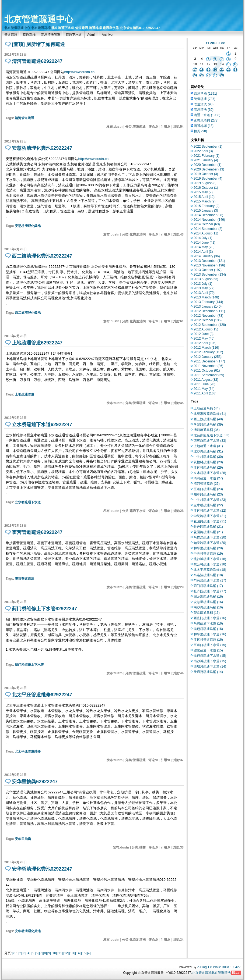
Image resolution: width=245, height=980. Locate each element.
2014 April (203, 252)
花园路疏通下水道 (210, 521)
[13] (72, 953)
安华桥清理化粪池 (28, 931)
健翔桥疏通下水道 (210, 656)
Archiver (108, 35)
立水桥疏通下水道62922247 (42, 425)
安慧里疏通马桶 (208, 602)
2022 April (203, 151)
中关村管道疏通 (208, 554)
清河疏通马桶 (207, 430)
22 (229, 70)
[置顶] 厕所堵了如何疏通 (38, 44)
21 (222, 70)
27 (215, 75)
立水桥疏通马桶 (208, 505)
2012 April (205, 343)
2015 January (206, 211)
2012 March (206, 348)
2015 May (203, 192)
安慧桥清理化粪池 (28, 226)
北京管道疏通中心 (39, 19)
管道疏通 (11, 35)
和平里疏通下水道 (210, 634)
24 (195, 75)
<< (207, 43)
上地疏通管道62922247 (37, 343)
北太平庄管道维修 (28, 751)
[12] (66, 953)
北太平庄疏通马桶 (210, 570)
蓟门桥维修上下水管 (29, 665)
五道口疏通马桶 (208, 489)
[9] (49, 953)
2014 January (207, 256)
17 (195, 70)
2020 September (209, 169)
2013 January (208, 307)
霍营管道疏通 (24, 579)
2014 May (204, 247)
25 (202, 75)
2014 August (206, 233)
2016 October (206, 188)
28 (222, 75)
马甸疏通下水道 (208, 623)
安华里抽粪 (23, 839)
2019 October (206, 174)
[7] (41, 953)
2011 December (209, 361)
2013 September (210, 275)
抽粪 (200, 131)
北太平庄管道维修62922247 (42, 695)
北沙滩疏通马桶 (208, 451)
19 (209, 70)
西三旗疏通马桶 (208, 419)
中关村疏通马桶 (208, 457)
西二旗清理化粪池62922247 (42, 256)
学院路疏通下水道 (210, 516)
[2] (20, 953)
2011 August (206, 380)
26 (209, 75)
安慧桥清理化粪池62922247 (42, 148)
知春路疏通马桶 (208, 494)
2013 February (208, 302)
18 (202, 70)
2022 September (208, 147)
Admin (92, 35)
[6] (37, 953)
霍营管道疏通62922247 (37, 532)
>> (223, 43)
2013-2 (215, 43)
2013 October (208, 270)
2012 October (208, 320)
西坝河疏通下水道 (210, 667)
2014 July (203, 238)
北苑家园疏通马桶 (210, 414)
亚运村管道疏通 (208, 640)
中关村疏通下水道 (210, 500)
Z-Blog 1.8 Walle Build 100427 (219, 967)
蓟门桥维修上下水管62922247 (44, 609)
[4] (28, 953)
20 (215, 70)
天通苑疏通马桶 (208, 672)
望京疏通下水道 (208, 650)
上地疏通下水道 (208, 446)
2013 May (204, 288)
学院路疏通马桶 (208, 425)
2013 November (209, 265)
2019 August (205, 183)
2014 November (209, 220)
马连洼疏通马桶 (208, 575)
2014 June (204, 243)
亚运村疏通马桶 (208, 468)
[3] (24, 953)
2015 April (204, 197)
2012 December (209, 311)
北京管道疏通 (202, 973)
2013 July (203, 284)
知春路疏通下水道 (210, 543)
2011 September (209, 375)
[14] (78, 953)
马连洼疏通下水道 (210, 537)
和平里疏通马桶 (208, 548)
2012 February (208, 352)
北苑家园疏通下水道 (211, 435)
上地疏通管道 (24, 394)
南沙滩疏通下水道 (210, 661)
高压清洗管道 (51, 35)
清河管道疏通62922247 (37, 61)
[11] (60, 953)
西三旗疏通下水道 (210, 441)
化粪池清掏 (206, 120)
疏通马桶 (29, 35)
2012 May (204, 338)
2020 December (207, 165)
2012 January (208, 357)
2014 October (207, 224)
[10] (54, 953)
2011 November (208, 366)
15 (229, 64)
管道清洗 (204, 104)
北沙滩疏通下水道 (210, 559)
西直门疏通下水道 (210, 618)
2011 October (207, 370)
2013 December (209, 261)
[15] (84, 953)
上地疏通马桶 (207, 408)
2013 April (204, 293)
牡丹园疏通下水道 (210, 591)
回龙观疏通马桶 (208, 597)
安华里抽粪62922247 (35, 782)
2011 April (205, 393)
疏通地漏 (204, 126)
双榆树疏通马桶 (208, 462)
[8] (45, 953)
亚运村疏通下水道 (210, 511)
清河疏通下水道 (208, 478)
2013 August (206, 279)
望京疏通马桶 (207, 613)
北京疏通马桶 (41, 28)
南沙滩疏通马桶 (208, 607)
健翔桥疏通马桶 (208, 629)
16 (235, 64)
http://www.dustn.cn (79, 72)
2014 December (208, 215)
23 (235, 70)
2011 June (204, 384)
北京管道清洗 (221, 973)
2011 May (204, 389)
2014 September (208, 229)
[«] (14, 953)
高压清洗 (204, 110)
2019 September (208, 179)
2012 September (210, 325)
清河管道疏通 (24, 118)
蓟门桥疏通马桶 (208, 586)
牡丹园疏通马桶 (208, 527)
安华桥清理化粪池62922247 (42, 869)
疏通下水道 (74, 35)
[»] (89, 953)
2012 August (206, 329)
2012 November (208, 316)
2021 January (206, 160)
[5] (32, 953)
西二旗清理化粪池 (28, 313)
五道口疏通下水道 (210, 645)
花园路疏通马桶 (208, 532)
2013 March (206, 297)
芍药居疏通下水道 (210, 580)
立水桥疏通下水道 (28, 502)
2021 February (206, 156)
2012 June (204, 334)
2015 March (204, 201)
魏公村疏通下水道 (210, 564)
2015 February (206, 206)
